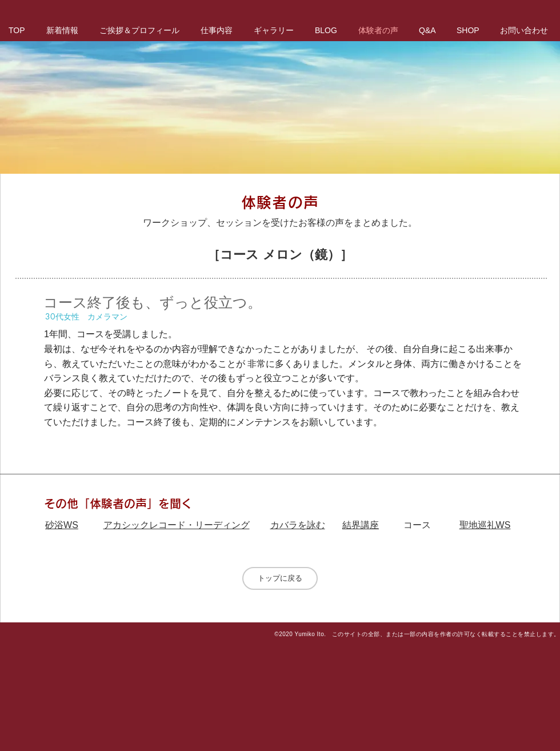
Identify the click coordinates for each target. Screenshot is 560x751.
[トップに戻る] (280, 578)
